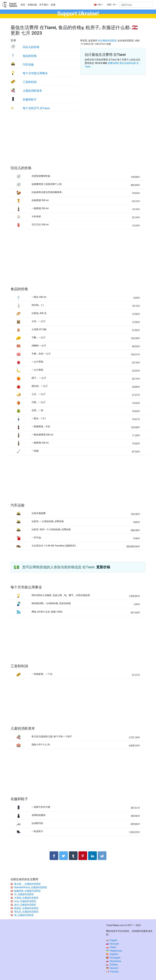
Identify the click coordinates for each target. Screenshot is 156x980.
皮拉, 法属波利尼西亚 (25, 905)
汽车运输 (28, 65)
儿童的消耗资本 (32, 91)
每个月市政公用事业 (35, 73)
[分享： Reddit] (102, 856)
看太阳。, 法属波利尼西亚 (27, 884)
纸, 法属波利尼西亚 (24, 915)
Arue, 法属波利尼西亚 (25, 901)
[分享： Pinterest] (83, 856)
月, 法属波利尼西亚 (24, 894)
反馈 (53, 5)
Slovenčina (114, 961)
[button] (112, 5)
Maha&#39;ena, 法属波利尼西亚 (31, 887)
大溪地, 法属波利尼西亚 (26, 898)
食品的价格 (30, 56)
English (112, 940)
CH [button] (97, 5)
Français (112, 972)
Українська (114, 951)
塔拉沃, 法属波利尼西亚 (26, 912)
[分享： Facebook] (54, 856)
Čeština (112, 965)
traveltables (13, 5)
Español (112, 954)
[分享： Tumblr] (73, 856)
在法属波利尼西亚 (107, 41)
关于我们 (44, 5)
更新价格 (103, 567)
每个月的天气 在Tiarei (36, 108)
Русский (112, 944)
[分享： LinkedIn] (92, 856)
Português (113, 958)
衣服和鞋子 (30, 100)
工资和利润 (30, 82)
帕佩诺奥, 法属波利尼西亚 (27, 891)
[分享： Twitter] (64, 856)
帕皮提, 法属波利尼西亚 (26, 908)
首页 (23, 5)
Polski (111, 947)
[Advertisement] (78, 141)
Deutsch (112, 968)
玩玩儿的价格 (31, 47)
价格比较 (32, 5)
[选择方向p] (136, 5)
